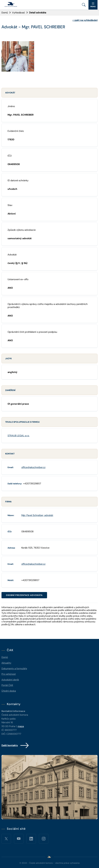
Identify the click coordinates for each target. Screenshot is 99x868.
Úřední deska (9, 691)
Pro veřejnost (9, 674)
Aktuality (6, 663)
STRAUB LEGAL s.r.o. (18, 436)
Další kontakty (15, 745)
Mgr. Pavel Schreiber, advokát (37, 515)
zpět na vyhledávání (85, 20)
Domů (5, 13)
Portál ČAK (7, 685)
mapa (21, 726)
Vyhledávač (18, 13)
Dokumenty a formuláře (14, 668)
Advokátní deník (10, 680)
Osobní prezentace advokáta (24, 595)
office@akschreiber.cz (33, 467)
